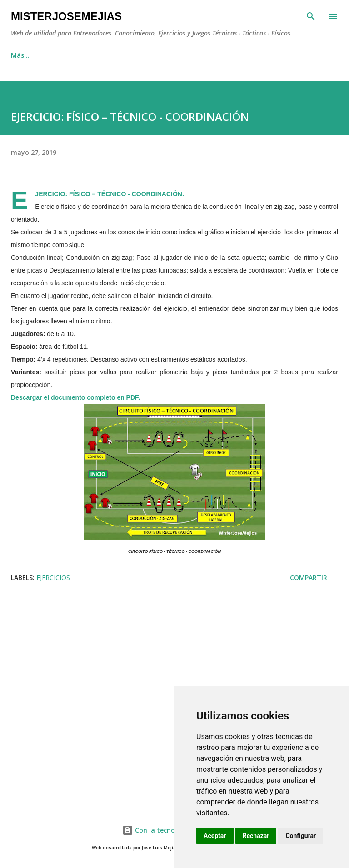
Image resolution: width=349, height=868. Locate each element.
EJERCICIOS (71, 55)
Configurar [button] (301, 836)
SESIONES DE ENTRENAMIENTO (208, 55)
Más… (290, 55)
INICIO (21, 55)
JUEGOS (124, 55)
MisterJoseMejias (66, 16)
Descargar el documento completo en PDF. (75, 397)
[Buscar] (311, 16)
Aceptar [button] (215, 836)
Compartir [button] (309, 578)
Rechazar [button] (256, 836)
